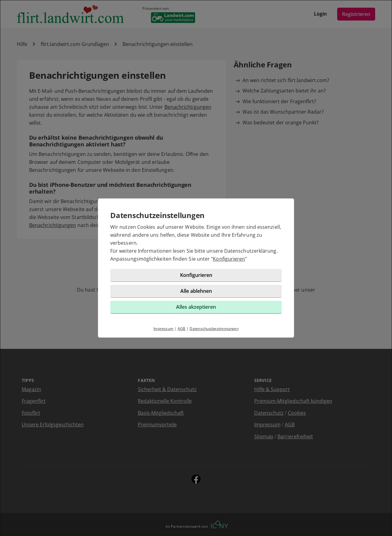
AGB (182, 328)
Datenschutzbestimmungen (214, 328)
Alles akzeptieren (196, 307)
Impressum (163, 328)
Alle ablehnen (196, 291)
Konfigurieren (229, 259)
